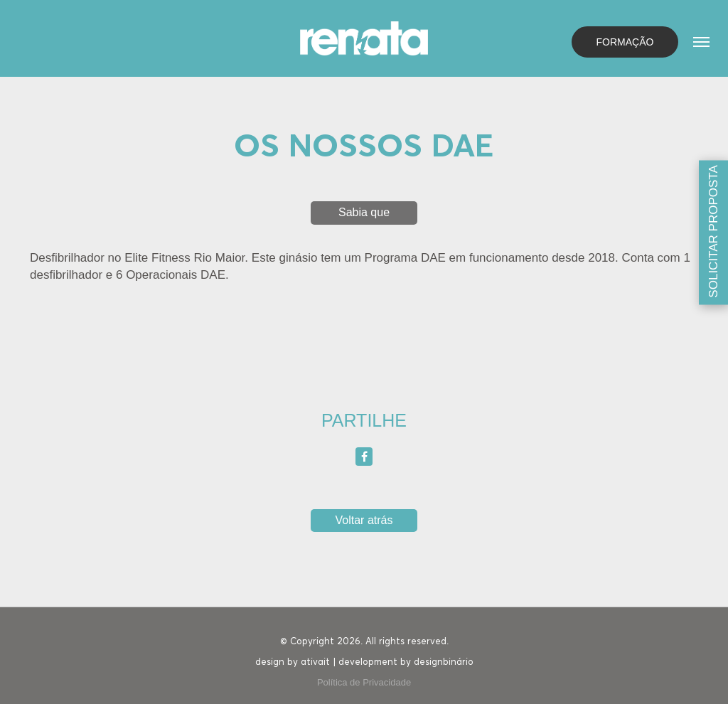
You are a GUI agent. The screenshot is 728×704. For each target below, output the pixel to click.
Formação (625, 42)
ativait (315, 662)
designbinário (444, 662)
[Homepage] (364, 37)
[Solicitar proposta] (713, 232)
